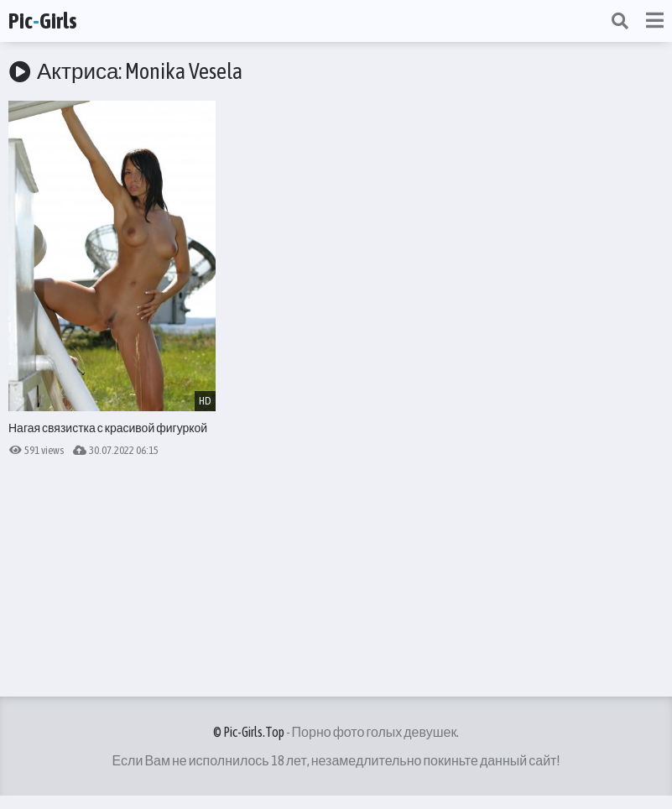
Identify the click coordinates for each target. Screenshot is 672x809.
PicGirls (43, 21)
